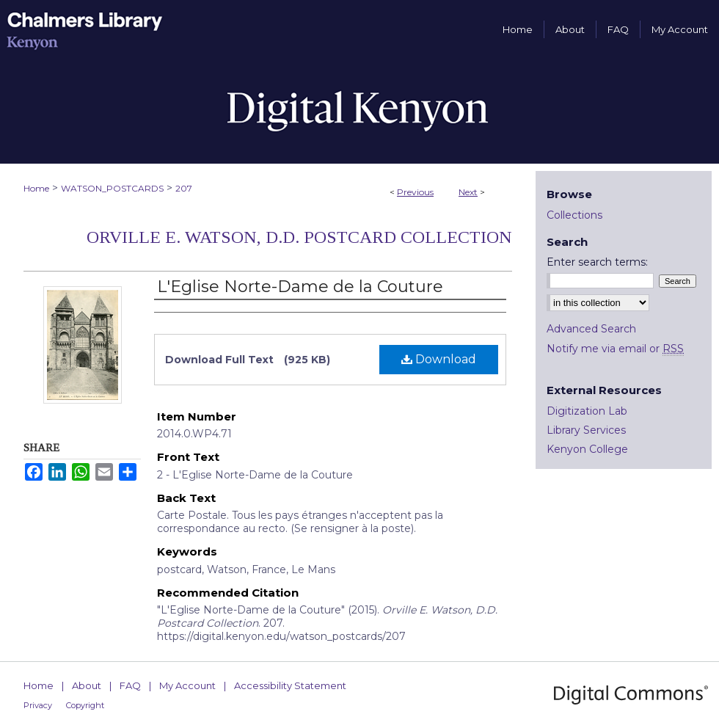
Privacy (38, 705)
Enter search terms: (597, 262)
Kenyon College (587, 449)
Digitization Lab (587, 411)
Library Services (586, 430)
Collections (574, 215)
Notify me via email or (615, 349)
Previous (415, 192)
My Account (187, 685)
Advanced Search (591, 329)
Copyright (85, 705)
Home (36, 188)
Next (468, 192)
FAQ (130, 685)
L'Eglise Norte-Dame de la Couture (300, 287)
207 (184, 188)
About (87, 685)
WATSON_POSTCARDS (112, 188)
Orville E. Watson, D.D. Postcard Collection (299, 237)
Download (439, 359)
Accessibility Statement (290, 685)
